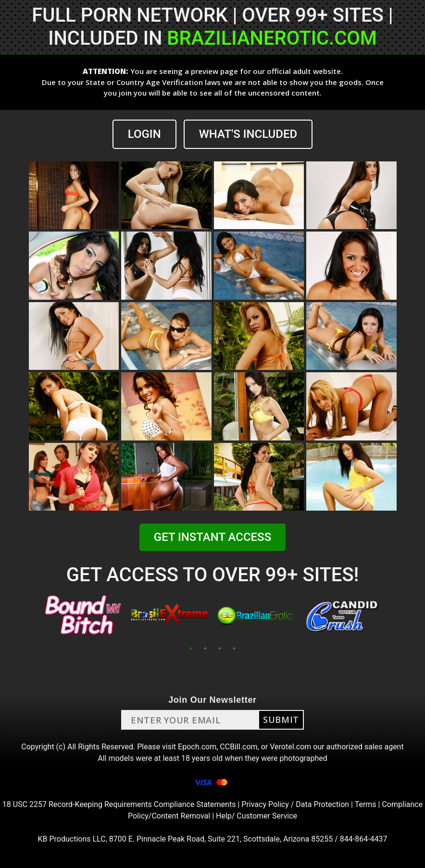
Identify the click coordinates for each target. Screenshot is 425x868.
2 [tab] (205, 648)
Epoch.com (197, 747)
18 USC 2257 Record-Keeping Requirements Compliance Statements (119, 804)
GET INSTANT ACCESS (212, 537)
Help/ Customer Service (256, 816)
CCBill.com (238, 747)
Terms (366, 804)
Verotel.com (290, 747)
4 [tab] (234, 648)
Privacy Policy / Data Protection (295, 804)
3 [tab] (220, 648)
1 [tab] (191, 648)
